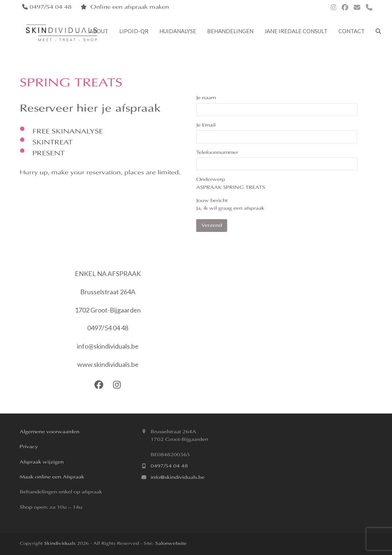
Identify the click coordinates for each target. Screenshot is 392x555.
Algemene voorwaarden (50, 432)
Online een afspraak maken (130, 7)
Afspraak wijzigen (42, 462)
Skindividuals (60, 544)
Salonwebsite (170, 544)
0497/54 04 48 (169, 466)
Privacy (29, 447)
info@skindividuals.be (178, 478)
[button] (378, 32)
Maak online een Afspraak (52, 477)
